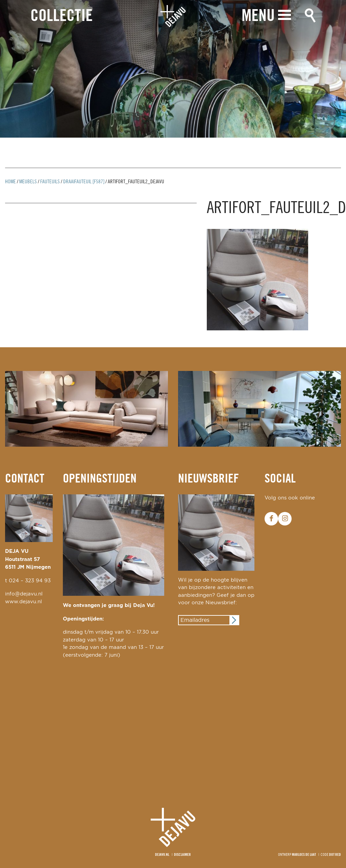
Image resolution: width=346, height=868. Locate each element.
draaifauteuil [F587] (84, 182)
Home (10, 182)
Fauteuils (50, 182)
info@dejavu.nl (24, 594)
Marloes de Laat (304, 855)
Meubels (28, 182)
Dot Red (335, 855)
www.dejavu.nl (23, 602)
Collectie (61, 16)
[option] (173, 69)
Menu (258, 16)
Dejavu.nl (162, 855)
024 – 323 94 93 (30, 581)
